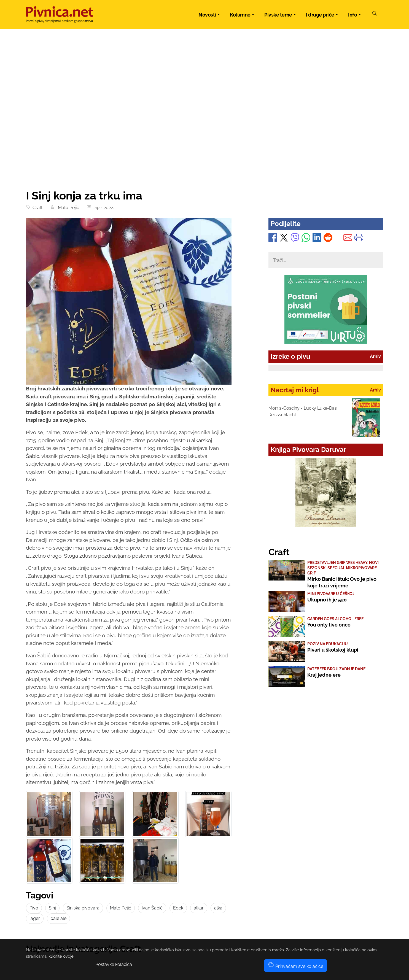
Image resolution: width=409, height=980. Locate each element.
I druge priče (320, 15)
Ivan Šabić (152, 908)
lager (35, 918)
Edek (178, 908)
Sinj (52, 908)
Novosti (207, 15)
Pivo (34, 908)
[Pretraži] (375, 14)
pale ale (58, 918)
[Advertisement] (204, 148)
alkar (199, 908)
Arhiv (375, 356)
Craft (36, 208)
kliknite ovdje (61, 956)
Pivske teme (278, 15)
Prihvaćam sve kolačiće (295, 966)
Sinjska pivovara (83, 908)
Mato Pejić (67, 208)
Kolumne (240, 15)
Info (353, 15)
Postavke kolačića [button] (114, 964)
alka (218, 908)
